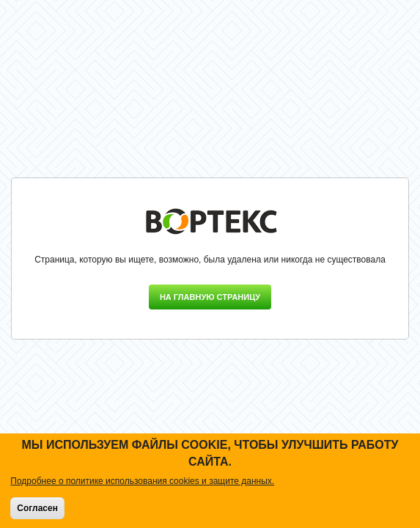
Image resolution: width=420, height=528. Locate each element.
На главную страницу (210, 297)
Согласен (37, 508)
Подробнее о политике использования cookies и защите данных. (142, 481)
